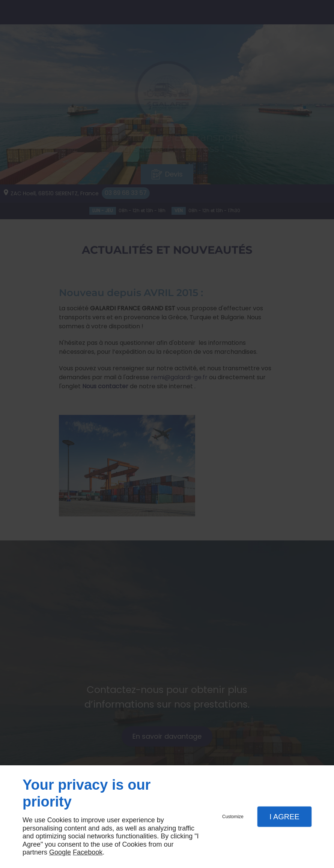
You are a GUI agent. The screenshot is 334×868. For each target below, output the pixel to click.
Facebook (88, 852)
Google (60, 852)
